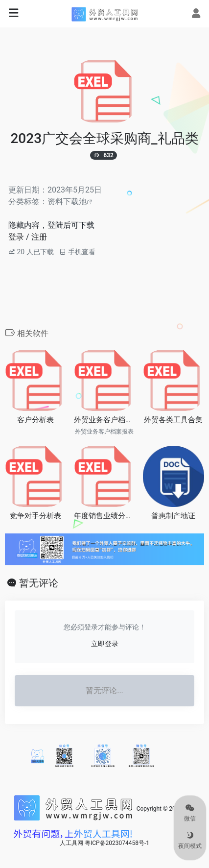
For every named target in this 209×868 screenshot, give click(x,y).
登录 (16, 237)
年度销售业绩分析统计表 (104, 516)
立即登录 (105, 644)
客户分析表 (35, 420)
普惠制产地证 (173, 516)
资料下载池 (67, 202)
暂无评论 (39, 583)
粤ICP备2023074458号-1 (117, 843)
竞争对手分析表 (35, 516)
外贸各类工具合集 (173, 420)
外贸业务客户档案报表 (104, 420)
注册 (39, 237)
